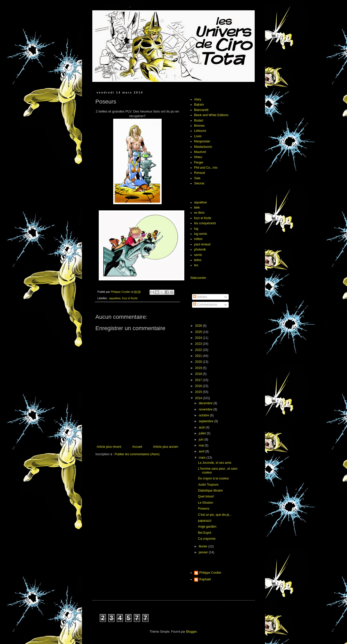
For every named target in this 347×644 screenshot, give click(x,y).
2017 (199, 380)
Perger (199, 162)
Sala (197, 178)
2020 (199, 362)
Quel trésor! (206, 496)
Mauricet (200, 152)
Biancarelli (201, 110)
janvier (204, 552)
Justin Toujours (208, 485)
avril (202, 451)
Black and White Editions (211, 115)
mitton (198, 239)
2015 (199, 392)
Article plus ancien (166, 447)
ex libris (199, 213)
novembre (206, 409)
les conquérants (205, 223)
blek (197, 208)
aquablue (115, 298)
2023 (199, 344)
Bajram (199, 105)
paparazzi (205, 521)
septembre (206, 421)
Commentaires (205, 305)
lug (196, 229)
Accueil (137, 447)
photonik (200, 250)
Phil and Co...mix (206, 168)
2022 (199, 350)
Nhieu (198, 157)
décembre (206, 403)
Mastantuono (203, 147)
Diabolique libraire (210, 491)
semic (198, 255)
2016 (199, 386)
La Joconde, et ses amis (215, 463)
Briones (199, 126)
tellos (198, 260)
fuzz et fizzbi (130, 298)
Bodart (199, 121)
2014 (199, 398)
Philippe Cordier (210, 573)
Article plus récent (109, 447)
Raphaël (205, 579)
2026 (199, 326)
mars (203, 458)
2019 (199, 368)
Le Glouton (206, 503)
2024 (199, 338)
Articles (200, 297)
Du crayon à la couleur (213, 478)
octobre (204, 415)
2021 (199, 356)
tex (196, 265)
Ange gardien (207, 527)
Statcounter (198, 278)
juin (202, 440)
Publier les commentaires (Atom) (137, 454)
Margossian (202, 141)
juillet (203, 433)
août (202, 427)
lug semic (201, 234)
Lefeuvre (200, 131)
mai (202, 445)
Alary (198, 99)
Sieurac (199, 183)
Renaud (200, 173)
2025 (199, 332)
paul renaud (202, 244)
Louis (198, 136)
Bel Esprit (205, 533)
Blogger (191, 632)
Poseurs (204, 509)
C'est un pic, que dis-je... (215, 515)
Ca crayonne (207, 539)
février (204, 546)
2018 (199, 374)
